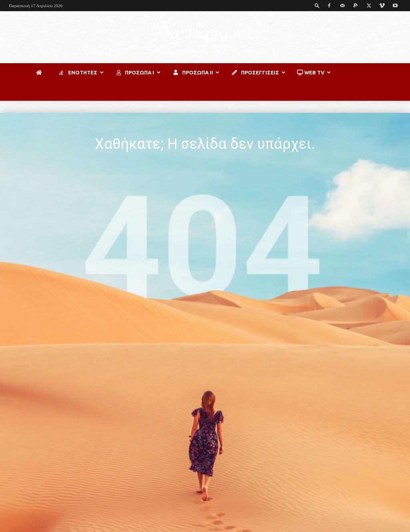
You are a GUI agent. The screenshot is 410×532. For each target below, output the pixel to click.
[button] (317, 5)
